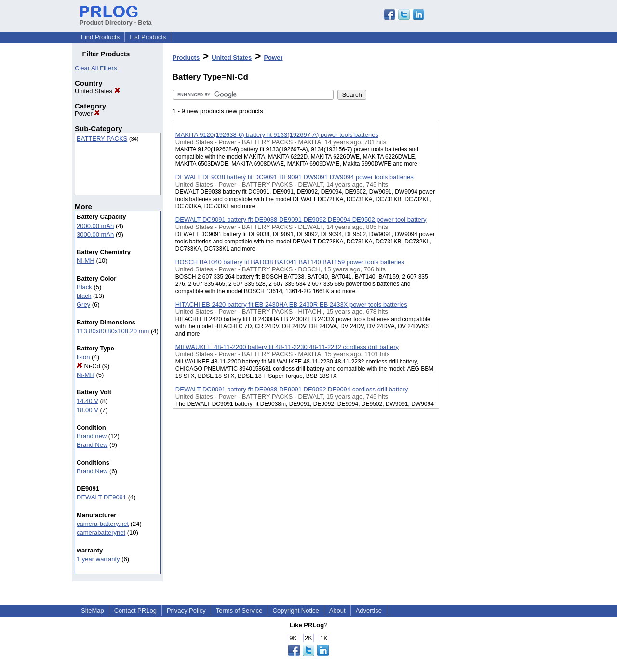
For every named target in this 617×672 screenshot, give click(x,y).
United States (97, 91)
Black (84, 287)
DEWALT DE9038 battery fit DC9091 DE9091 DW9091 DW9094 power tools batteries (295, 177)
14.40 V (87, 401)
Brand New (92, 445)
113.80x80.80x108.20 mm (113, 331)
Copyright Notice (296, 611)
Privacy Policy (186, 611)
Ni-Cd (88, 366)
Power (87, 114)
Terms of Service (239, 611)
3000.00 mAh (95, 235)
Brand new (92, 436)
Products (186, 58)
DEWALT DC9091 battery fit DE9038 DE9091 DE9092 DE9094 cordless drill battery (292, 389)
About (337, 611)
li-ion (83, 357)
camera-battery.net (103, 524)
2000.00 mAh (95, 226)
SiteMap (93, 611)
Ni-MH (86, 261)
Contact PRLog (135, 611)
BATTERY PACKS (102, 139)
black (84, 296)
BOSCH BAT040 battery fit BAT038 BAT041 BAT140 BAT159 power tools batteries (290, 262)
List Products (148, 37)
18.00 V (87, 410)
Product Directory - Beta (116, 19)
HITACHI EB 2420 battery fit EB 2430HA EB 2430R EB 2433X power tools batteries (291, 304)
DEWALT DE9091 (101, 497)
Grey (83, 304)
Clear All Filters (96, 68)
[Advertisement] (487, 250)
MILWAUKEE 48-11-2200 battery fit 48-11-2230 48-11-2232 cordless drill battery (287, 347)
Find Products (100, 37)
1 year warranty (98, 559)
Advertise (369, 611)
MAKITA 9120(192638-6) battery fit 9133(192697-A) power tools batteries (277, 135)
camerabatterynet (101, 532)
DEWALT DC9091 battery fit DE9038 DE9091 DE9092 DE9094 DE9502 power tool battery (301, 220)
